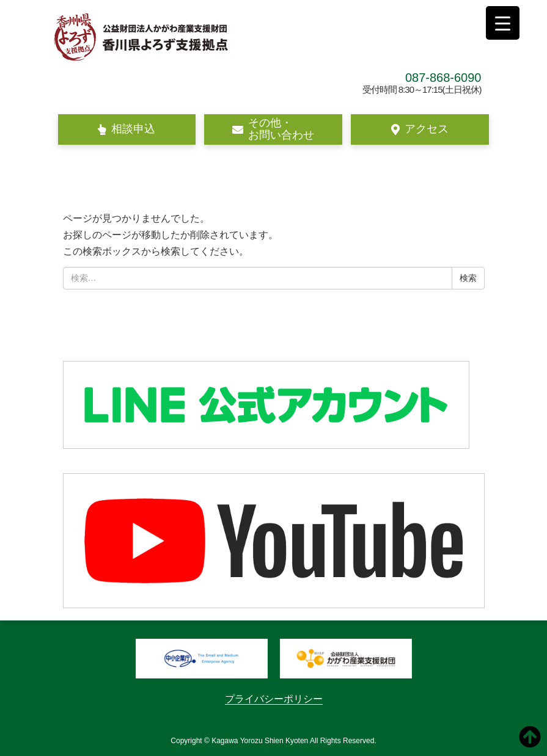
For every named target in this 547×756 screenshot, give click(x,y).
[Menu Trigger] (503, 23)
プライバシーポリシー (274, 699)
